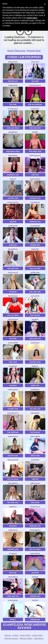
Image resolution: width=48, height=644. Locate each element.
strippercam (35, 245)
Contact (15, 635)
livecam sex (13, 81)
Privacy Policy (25, 635)
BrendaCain (35, 202)
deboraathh (35, 436)
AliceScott (35, 62)
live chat (13, 104)
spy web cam (35, 409)
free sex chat (35, 268)
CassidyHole (35, 226)
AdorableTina (13, 483)
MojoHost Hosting (11, 638)
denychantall (13, 460)
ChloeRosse (13, 530)
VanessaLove (13, 319)
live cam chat (35, 292)
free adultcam (13, 432)
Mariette (35, 319)
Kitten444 (35, 249)
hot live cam (13, 456)
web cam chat (35, 128)
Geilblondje (35, 273)
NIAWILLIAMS (35, 390)
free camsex (35, 315)
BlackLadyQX (13, 296)
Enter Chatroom (16, 51)
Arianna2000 (13, 343)
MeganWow (13, 85)
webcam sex (35, 596)
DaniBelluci (13, 132)
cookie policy (32, 18)
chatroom (13, 245)
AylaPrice (13, 507)
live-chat (35, 81)
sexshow (13, 292)
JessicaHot (35, 296)
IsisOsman (35, 343)
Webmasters (39, 638)
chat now (35, 175)
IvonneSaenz (13, 109)
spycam (13, 222)
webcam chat (13, 549)
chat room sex (35, 339)
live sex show (13, 315)
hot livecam (35, 432)
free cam (13, 573)
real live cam (13, 198)
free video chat (35, 151)
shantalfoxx (13, 577)
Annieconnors (13, 202)
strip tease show (13, 151)
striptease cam (13, 175)
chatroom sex (35, 222)
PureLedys (13, 366)
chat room (13, 362)
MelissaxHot (13, 390)
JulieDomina (13, 436)
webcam (35, 479)
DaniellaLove (13, 249)
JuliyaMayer (13, 62)
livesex (13, 619)
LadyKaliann (13, 155)
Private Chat (34, 51)
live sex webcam (35, 104)
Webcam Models (26, 638)
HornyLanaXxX (13, 413)
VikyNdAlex (35, 413)
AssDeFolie (35, 460)
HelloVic (35, 366)
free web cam (13, 268)
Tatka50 (35, 577)
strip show (35, 502)
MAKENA (13, 179)
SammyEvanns (35, 85)
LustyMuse (35, 109)
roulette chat (13, 409)
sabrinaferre (35, 553)
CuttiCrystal (13, 226)
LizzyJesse (13, 553)
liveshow (13, 526)
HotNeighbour (35, 530)
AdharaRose (35, 483)
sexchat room (35, 198)
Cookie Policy (37, 635)
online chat (35, 456)
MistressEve (35, 507)
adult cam (35, 385)
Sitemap (8, 635)
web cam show (13, 128)
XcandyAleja (13, 600)
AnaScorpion (35, 179)
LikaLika (35, 132)
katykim (35, 600)
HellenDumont (35, 155)
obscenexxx (13, 273)
